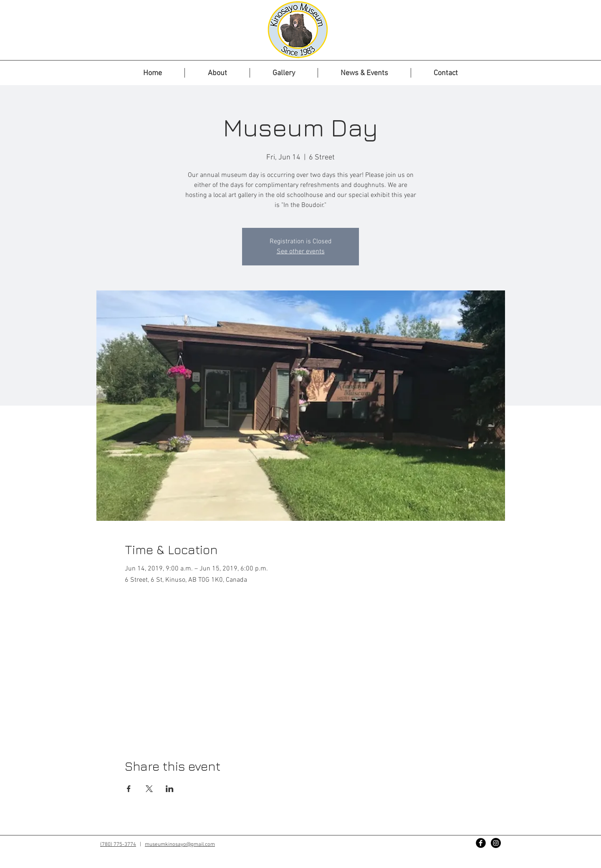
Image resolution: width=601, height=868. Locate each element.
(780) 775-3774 (118, 845)
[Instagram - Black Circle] (496, 843)
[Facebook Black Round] (481, 843)
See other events (301, 252)
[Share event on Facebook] (129, 789)
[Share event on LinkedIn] (170, 789)
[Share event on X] (149, 789)
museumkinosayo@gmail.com (180, 845)
